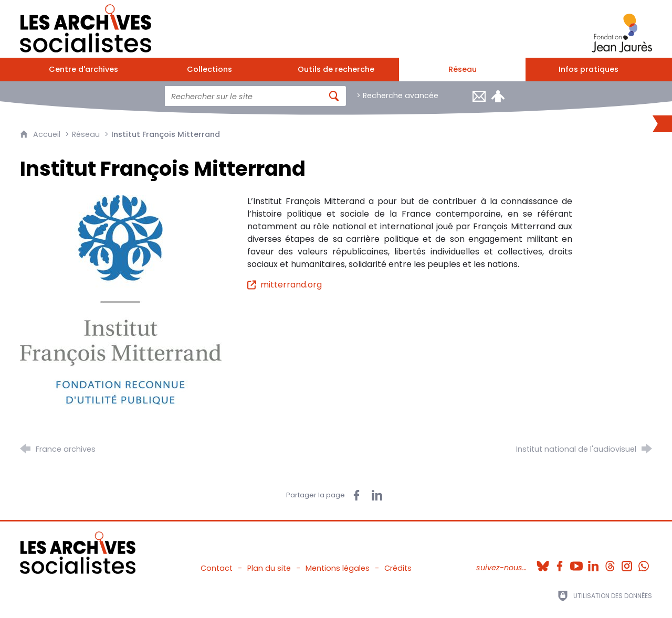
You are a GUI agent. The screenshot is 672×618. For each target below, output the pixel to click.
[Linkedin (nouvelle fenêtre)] (593, 563)
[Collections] (210, 70)
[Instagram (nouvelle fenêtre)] (627, 563)
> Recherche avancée (397, 95)
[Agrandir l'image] (121, 300)
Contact (217, 568)
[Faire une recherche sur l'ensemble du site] (244, 96)
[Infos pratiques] (589, 70)
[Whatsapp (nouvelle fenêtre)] (644, 563)
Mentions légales (338, 568)
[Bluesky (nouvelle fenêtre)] (543, 563)
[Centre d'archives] (83, 70)
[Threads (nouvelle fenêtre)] (610, 563)
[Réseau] (462, 70)
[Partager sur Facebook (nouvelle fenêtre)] (356, 495)
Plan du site (269, 568)
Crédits (398, 568)
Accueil (48, 134)
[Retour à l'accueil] (86, 26)
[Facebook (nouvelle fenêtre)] (560, 563)
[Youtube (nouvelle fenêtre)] (576, 563)
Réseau (86, 134)
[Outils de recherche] (336, 70)
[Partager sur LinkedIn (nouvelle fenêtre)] (377, 495)
